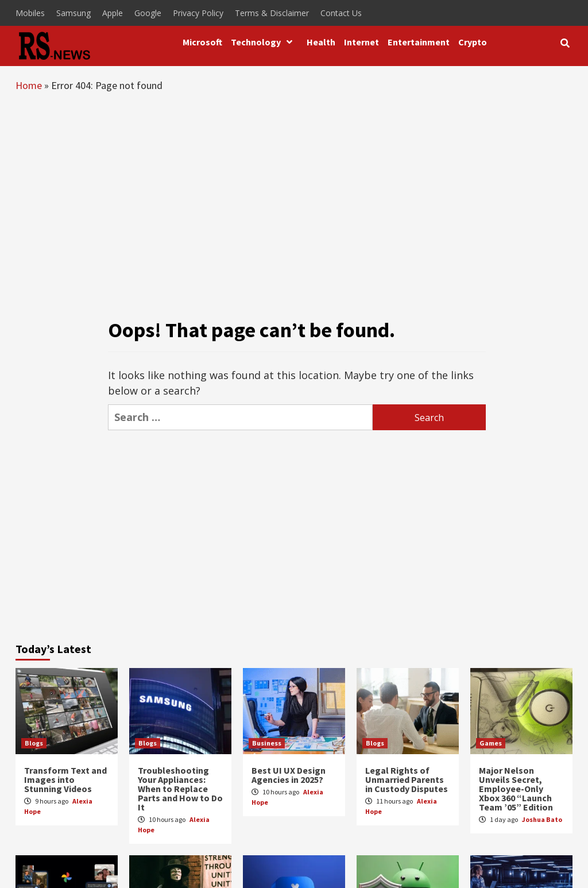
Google (148, 13)
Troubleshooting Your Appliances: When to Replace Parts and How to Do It (180, 789)
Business (267, 743)
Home (29, 85)
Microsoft (202, 42)
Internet (361, 42)
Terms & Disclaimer (272, 13)
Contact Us (341, 13)
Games (491, 743)
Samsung (73, 13)
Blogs (34, 743)
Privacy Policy (198, 13)
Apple (113, 13)
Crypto (473, 42)
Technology (264, 42)
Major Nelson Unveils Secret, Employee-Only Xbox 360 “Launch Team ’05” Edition (516, 789)
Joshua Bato (542, 819)
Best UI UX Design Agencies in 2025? (289, 775)
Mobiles (30, 13)
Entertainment (419, 42)
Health (321, 42)
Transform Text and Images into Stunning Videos (65, 779)
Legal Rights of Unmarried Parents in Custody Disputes (407, 779)
